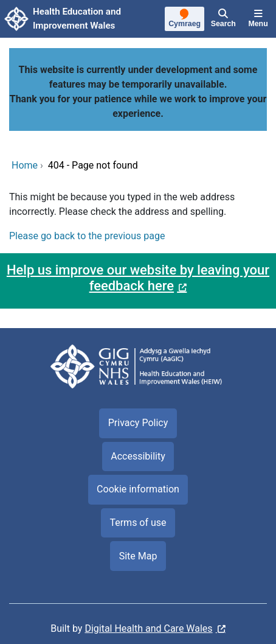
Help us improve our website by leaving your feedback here (138, 278)
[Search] (223, 19)
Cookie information (138, 489)
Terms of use (138, 523)
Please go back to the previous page (87, 236)
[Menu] (258, 19)
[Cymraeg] (185, 19)
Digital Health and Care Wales (148, 628)
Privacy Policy (138, 423)
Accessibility (138, 456)
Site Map (138, 556)
